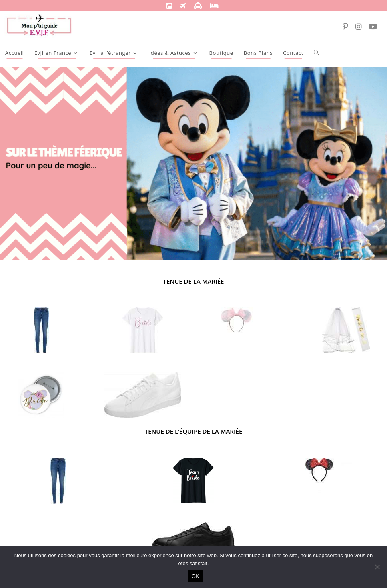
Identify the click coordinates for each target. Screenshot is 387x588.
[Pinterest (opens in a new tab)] (347, 24)
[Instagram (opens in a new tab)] (361, 24)
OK (196, 576)
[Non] (377, 567)
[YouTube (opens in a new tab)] (375, 24)
